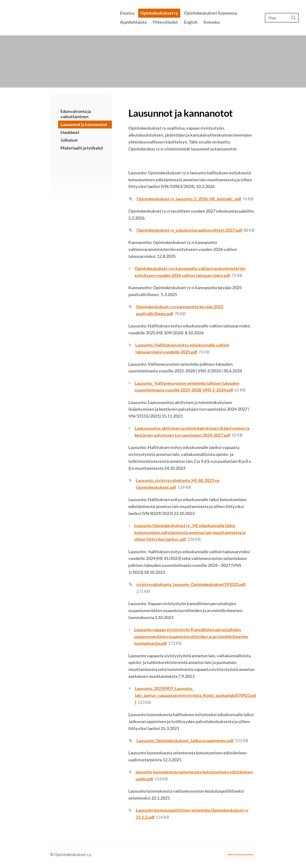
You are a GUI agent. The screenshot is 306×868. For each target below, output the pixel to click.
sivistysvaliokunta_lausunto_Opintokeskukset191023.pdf (191, 584)
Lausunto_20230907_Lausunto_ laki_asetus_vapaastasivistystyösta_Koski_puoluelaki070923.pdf (195, 695)
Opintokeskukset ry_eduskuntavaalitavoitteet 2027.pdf (189, 230)
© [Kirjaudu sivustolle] (52, 854)
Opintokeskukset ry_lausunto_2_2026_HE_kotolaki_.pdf (189, 199)
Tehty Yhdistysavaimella (240, 854)
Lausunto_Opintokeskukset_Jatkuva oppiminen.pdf (185, 741)
